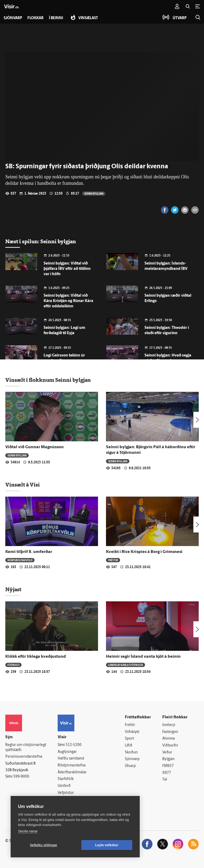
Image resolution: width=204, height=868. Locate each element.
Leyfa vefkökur (107, 845)
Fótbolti (13, 665)
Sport (129, 739)
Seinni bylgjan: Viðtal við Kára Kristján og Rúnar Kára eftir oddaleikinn (68, 301)
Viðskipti (132, 732)
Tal (165, 780)
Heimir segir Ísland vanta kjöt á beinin (143, 657)
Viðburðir (170, 746)
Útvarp (130, 766)
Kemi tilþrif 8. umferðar (29, 552)
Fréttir (113, 560)
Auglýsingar (67, 752)
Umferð (64, 786)
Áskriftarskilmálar (72, 772)
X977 (167, 773)
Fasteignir (170, 732)
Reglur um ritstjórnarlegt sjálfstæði (26, 748)
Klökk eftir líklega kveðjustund (36, 657)
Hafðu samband (71, 759)
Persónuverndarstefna (24, 757)
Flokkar (35, 18)
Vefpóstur (66, 793)
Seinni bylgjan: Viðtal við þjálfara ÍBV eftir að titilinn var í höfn (67, 269)
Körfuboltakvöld (20, 560)
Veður (167, 752)
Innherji (169, 725)
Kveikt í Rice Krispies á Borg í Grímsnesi (144, 552)
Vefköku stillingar (44, 845)
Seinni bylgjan (94, 193)
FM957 (168, 766)
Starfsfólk (66, 779)
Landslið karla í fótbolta (126, 665)
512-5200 (74, 745)
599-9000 (21, 777)
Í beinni (56, 18)
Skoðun (131, 752)
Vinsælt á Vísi (23, 485)
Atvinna (169, 739)
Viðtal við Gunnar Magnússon (35, 447)
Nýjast (13, 589)
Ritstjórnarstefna (72, 766)
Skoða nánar (28, 831)
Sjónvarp (132, 759)
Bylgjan (168, 759)
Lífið (129, 746)
